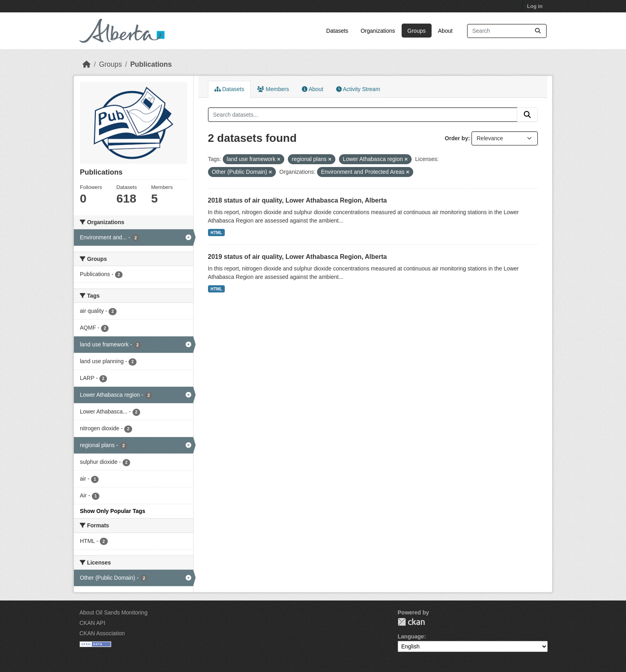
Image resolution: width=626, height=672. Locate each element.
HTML (216, 233)
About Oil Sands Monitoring (113, 612)
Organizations (378, 31)
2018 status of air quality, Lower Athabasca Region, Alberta (297, 200)
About (445, 31)
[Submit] (538, 31)
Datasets (337, 31)
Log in (535, 6)
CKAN (411, 622)
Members (273, 89)
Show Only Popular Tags (113, 511)
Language (411, 636)
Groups (416, 31)
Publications (151, 64)
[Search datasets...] (507, 31)
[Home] (87, 64)
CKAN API (92, 623)
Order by (456, 138)
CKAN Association (102, 633)
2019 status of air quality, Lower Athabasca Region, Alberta (297, 257)
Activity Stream (358, 89)
